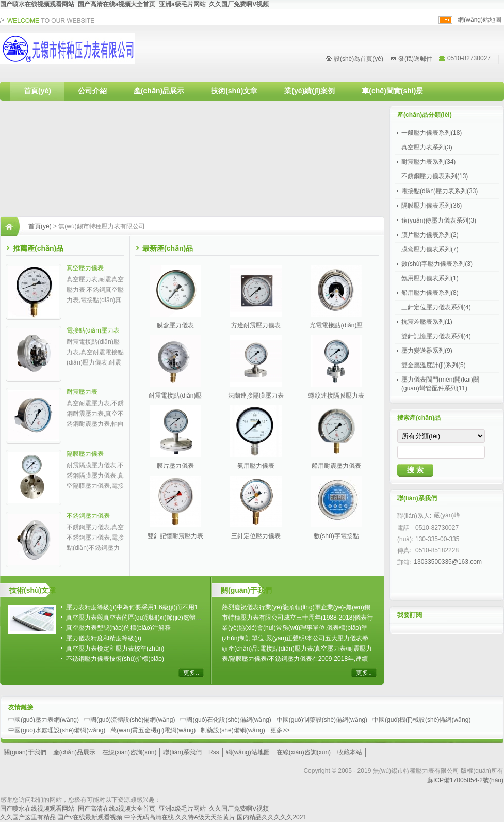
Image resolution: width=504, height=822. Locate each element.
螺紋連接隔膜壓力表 (336, 396)
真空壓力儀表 (85, 268)
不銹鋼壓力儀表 (88, 516)
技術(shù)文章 (234, 91)
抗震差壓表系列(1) (427, 322)
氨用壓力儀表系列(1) (430, 278)
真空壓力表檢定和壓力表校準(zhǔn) (115, 649)
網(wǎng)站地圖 (479, 20)
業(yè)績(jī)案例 (310, 91)
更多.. (191, 673)
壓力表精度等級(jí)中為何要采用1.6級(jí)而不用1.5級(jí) (141, 607)
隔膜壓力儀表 (85, 454)
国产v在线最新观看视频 (90, 817)
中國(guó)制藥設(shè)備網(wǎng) (322, 720)
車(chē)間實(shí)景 (392, 91)
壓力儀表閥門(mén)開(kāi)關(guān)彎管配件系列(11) (440, 384)
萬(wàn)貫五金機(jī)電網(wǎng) (153, 730)
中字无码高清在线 (149, 817)
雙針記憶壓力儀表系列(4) (436, 336)
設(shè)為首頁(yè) (359, 59)
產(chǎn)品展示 (159, 91)
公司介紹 (92, 91)
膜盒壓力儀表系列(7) (430, 249)
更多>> (280, 730)
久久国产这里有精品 (28, 817)
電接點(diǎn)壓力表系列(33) (440, 191)
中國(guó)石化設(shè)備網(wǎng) (225, 720)
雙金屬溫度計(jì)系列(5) (434, 365)
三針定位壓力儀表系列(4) (436, 307)
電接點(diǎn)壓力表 (93, 330)
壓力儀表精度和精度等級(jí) (104, 638)
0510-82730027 (469, 58)
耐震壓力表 (82, 392)
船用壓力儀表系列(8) (430, 293)
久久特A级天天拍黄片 (205, 817)
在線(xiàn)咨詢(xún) (129, 752)
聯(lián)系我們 (182, 752)
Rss (214, 752)
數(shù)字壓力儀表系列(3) (437, 264)
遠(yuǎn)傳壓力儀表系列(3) (439, 220)
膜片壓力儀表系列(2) (430, 235)
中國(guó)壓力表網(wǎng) (44, 720)
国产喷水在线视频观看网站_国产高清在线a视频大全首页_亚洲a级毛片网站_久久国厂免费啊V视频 (134, 4)
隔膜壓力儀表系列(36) (432, 206)
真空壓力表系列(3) (427, 147)
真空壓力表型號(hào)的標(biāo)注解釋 (118, 628)
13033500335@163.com (448, 562)
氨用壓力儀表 (256, 466)
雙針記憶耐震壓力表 (175, 536)
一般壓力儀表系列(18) (432, 133)
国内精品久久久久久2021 (272, 817)
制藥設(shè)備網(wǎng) (233, 730)
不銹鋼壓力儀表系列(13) (435, 176)
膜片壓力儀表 (175, 466)
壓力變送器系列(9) (427, 351)
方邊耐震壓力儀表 (256, 325)
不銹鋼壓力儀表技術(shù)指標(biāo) (115, 659)
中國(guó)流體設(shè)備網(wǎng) (129, 720)
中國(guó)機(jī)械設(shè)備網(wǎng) (421, 720)
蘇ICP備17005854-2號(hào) (465, 780)
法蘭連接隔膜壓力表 (256, 396)
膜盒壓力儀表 (175, 325)
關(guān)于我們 (25, 752)
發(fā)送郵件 (415, 59)
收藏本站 (350, 752)
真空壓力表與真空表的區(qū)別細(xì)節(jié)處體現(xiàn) (142, 618)
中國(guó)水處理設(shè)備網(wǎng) (57, 730)
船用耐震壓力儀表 (336, 466)
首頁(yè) (37, 91)
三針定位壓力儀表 (256, 536)
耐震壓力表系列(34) (428, 162)
